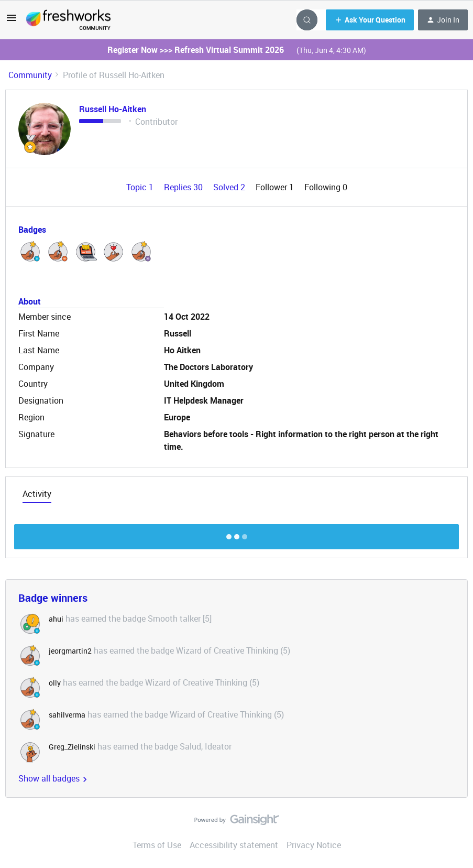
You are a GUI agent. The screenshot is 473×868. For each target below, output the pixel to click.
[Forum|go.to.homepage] (68, 20)
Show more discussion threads (236, 534)
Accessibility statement (234, 845)
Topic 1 (141, 187)
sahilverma (67, 715)
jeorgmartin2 (70, 651)
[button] (12, 21)
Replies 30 (184, 187)
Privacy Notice (314, 845)
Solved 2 (230, 187)
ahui (56, 619)
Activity (37, 494)
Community (30, 75)
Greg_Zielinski (72, 747)
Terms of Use (157, 845)
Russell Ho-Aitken (113, 109)
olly (55, 683)
